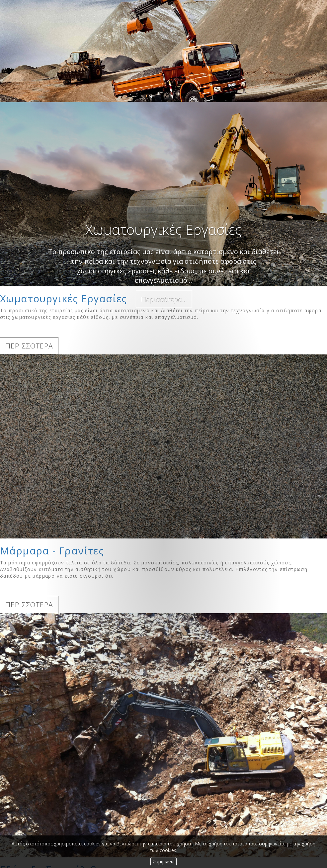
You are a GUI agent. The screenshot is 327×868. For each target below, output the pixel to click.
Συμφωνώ (163, 862)
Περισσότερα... (164, 299)
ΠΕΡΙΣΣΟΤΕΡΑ (29, 346)
